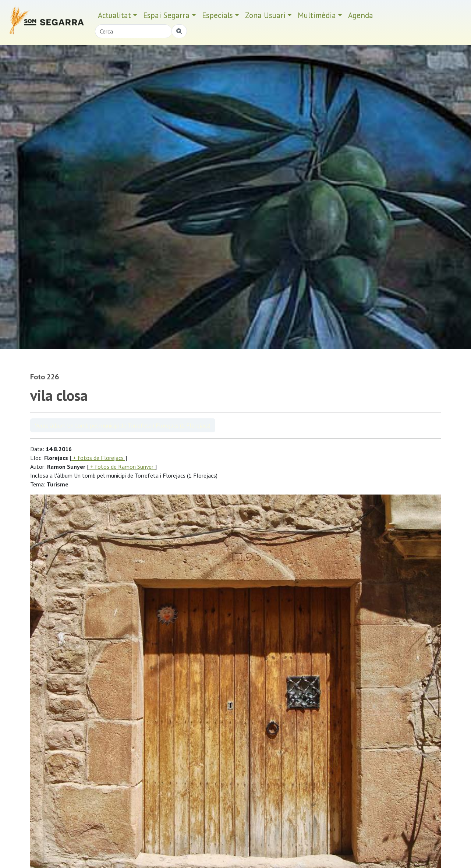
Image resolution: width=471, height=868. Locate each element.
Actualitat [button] (114, 15)
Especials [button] (217, 15)
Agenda (361, 15)
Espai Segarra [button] (166, 15)
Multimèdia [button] (317, 15)
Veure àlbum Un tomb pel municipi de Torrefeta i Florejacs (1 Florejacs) (123, 425)
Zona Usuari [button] (265, 15)
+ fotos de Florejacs (98, 458)
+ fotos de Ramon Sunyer (122, 467)
